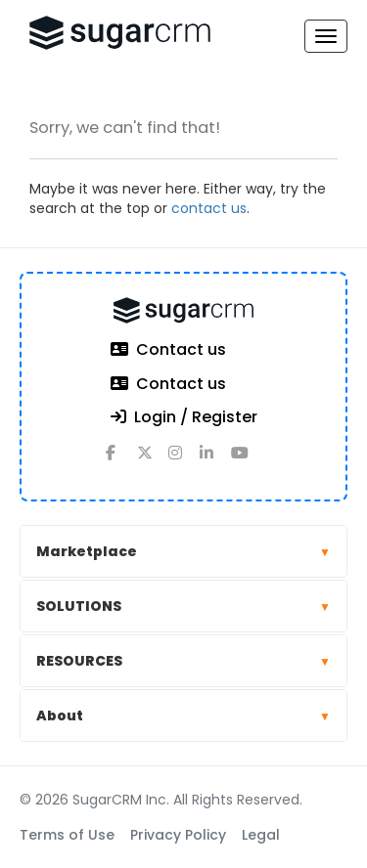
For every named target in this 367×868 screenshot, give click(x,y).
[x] (153, 460)
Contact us (168, 350)
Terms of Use (67, 835)
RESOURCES (183, 661)
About (183, 716)
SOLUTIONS (183, 606)
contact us (209, 208)
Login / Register (184, 418)
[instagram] (184, 460)
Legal (261, 835)
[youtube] (247, 460)
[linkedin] (215, 460)
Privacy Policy (178, 835)
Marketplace (183, 551)
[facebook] (121, 460)
